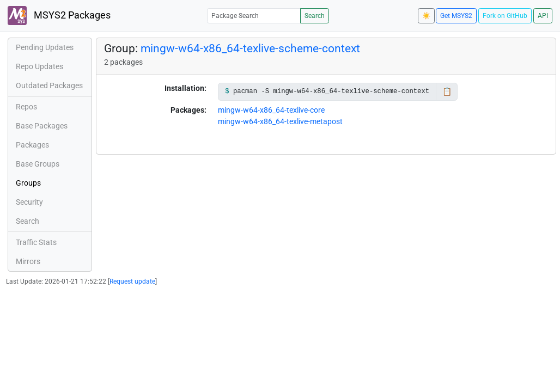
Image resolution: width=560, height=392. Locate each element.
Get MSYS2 (456, 16)
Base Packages (42, 126)
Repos (26, 107)
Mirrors (28, 261)
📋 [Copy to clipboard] (447, 91)
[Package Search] (254, 16)
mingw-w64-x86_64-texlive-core (271, 110)
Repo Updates (39, 66)
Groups (28, 183)
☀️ (426, 16)
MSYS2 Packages (59, 16)
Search (315, 16)
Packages (32, 145)
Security (29, 202)
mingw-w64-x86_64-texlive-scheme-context (250, 48)
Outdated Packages (49, 85)
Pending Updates (45, 47)
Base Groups (38, 164)
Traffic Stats (36, 242)
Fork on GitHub (505, 16)
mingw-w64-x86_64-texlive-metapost (280, 121)
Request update (132, 281)
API (543, 16)
